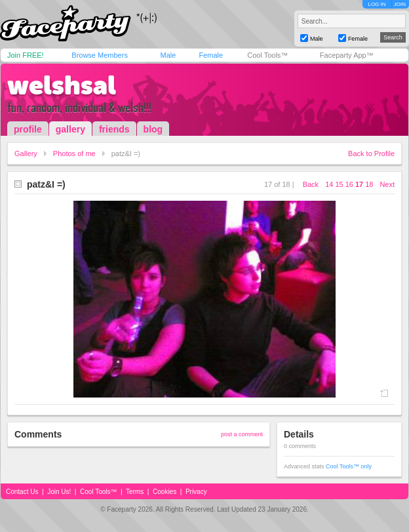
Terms (135, 492)
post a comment (242, 434)
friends (114, 129)
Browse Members (100, 55)
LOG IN (377, 4)
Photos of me (74, 153)
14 (329, 184)
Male (168, 55)
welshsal (62, 85)
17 (359, 184)
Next (387, 184)
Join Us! (59, 492)
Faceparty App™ (347, 55)
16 (349, 184)
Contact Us (22, 492)
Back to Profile (371, 153)
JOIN (400, 4)
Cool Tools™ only (349, 466)
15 (339, 184)
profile (28, 129)
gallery (70, 129)
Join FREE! (26, 55)
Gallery (26, 153)
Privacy (196, 492)
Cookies (165, 492)
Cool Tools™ (267, 55)
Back (311, 184)
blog (153, 129)
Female (211, 55)
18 (369, 184)
